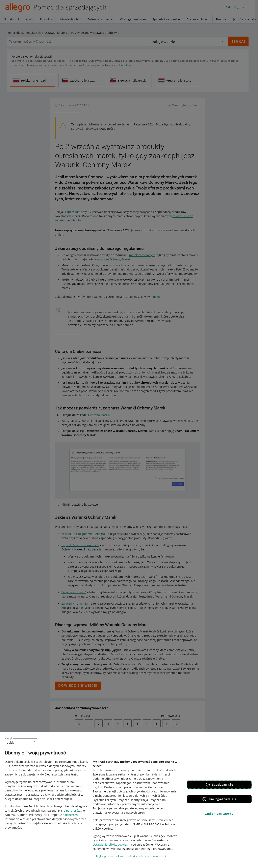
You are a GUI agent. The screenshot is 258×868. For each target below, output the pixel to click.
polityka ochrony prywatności (146, 856)
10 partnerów (71, 811)
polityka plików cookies (108, 856)
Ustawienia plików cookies (110, 844)
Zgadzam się (219, 785)
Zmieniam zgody (219, 814)
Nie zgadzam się (219, 799)
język (10, 738)
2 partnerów (69, 815)
